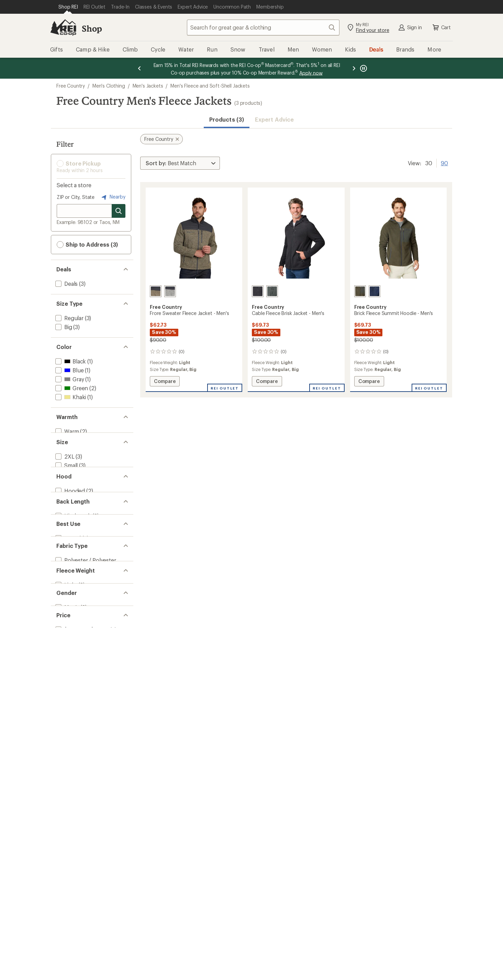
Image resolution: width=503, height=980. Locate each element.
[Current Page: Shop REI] (68, 7)
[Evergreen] (272, 291)
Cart (441, 27)
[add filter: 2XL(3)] (64, 475)
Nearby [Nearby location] (113, 197)
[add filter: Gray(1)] (69, 379)
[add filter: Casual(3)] (67, 622)
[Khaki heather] (156, 291)
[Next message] (354, 68)
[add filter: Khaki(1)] (70, 397)
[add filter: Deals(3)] (66, 284)
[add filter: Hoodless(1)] (71, 554)
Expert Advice (274, 119)
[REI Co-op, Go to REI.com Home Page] (63, 27)
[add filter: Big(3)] (63, 327)
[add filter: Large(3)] (66, 501)
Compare (165, 382)
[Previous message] (139, 68)
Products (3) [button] (227, 119)
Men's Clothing (109, 86)
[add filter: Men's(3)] (66, 733)
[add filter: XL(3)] (63, 510)
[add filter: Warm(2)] (66, 431)
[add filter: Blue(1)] (69, 370)
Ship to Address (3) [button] (87, 245)
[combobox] (263, 27)
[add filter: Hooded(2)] (69, 545)
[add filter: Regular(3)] (69, 318)
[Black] (258, 291)
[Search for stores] (119, 211)
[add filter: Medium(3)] (69, 492)
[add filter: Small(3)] (66, 483)
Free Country (71, 86)
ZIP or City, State (76, 197)
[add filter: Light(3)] (65, 699)
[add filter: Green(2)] (71, 388)
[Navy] (375, 291)
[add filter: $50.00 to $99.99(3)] (81, 767)
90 (444, 162)
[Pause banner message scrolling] (363, 68)
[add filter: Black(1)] (70, 361)
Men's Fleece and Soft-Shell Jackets (210, 86)
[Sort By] (180, 163)
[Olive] (360, 291)
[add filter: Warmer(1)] (69, 440)
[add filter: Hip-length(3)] (72, 588)
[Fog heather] (170, 291)
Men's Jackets (148, 86)
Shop (92, 28)
